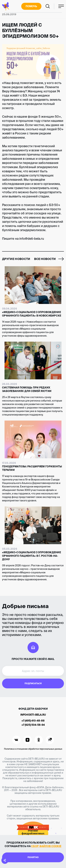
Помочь (31, 6)
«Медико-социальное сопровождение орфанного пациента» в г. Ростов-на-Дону (32, 556)
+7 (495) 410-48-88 (33, 721)
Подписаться (33, 683)
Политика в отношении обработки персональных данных (33, 749)
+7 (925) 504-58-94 (33, 725)
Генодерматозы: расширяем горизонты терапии (32, 468)
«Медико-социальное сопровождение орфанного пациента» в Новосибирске (32, 314)
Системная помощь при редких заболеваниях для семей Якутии (27, 389)
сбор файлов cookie (46, 846)
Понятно (33, 857)
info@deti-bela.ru (33, 715)
